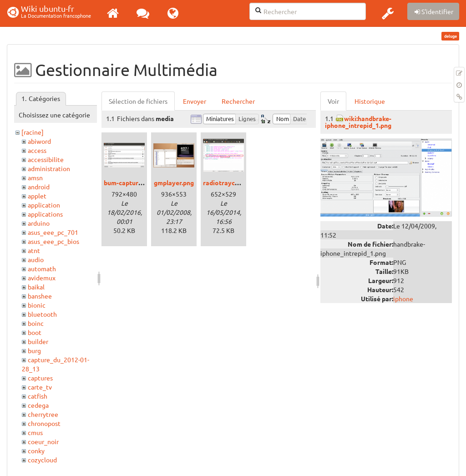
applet (37, 196)
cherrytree (43, 414)
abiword (39, 141)
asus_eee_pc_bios (53, 241)
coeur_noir (43, 441)
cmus (35, 432)
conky (36, 451)
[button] (388, 13)
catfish (38, 396)
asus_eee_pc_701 (53, 232)
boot (35, 332)
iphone (403, 299)
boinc (36, 323)
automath (42, 268)
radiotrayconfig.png (233, 182)
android (39, 187)
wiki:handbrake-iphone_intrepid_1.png (358, 122)
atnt (34, 250)
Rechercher (238, 101)
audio (36, 259)
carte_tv (40, 387)
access (37, 150)
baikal (36, 287)
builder (38, 341)
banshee (40, 296)
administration (49, 168)
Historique (370, 101)
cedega (38, 405)
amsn (35, 177)
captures (40, 378)
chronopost (44, 423)
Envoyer (195, 101)
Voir (333, 101)
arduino (39, 223)
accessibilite (46, 159)
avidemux (42, 278)
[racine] (33, 132)
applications (45, 214)
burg (34, 350)
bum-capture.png (129, 182)
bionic (37, 305)
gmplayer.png (174, 182)
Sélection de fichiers (138, 101)
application (44, 205)
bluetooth (42, 314)
